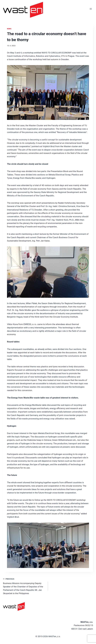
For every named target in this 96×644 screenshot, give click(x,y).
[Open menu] (91, 9)
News (9, 29)
